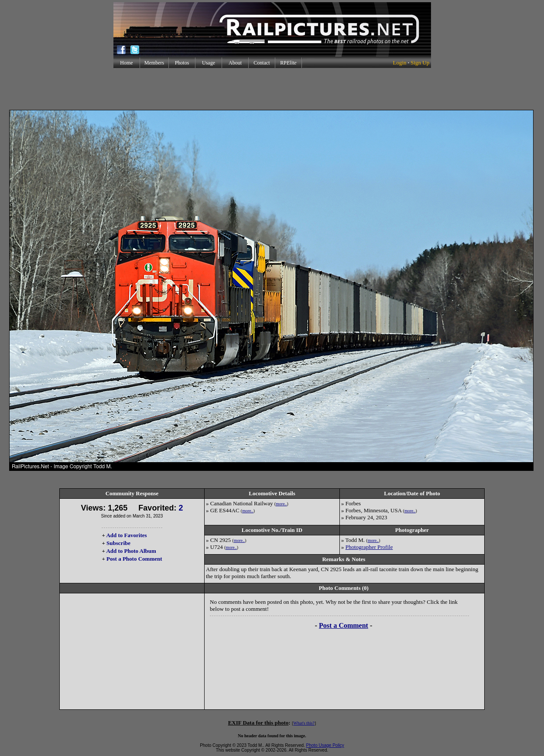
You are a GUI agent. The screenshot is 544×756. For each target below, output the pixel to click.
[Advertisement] (272, 89)
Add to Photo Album (131, 551)
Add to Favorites (126, 535)
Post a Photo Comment (134, 559)
